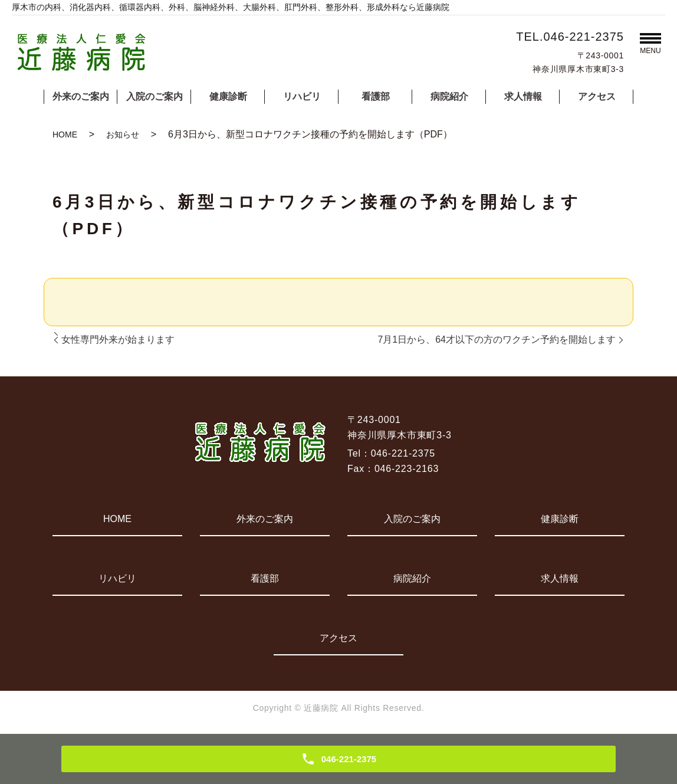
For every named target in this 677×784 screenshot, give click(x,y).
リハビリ (302, 96)
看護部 (376, 96)
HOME (65, 135)
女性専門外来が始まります (118, 339)
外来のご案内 (81, 96)
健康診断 (228, 96)
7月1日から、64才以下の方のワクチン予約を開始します (497, 339)
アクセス (597, 96)
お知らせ (123, 135)
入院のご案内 (155, 96)
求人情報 (523, 96)
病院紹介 (449, 96)
